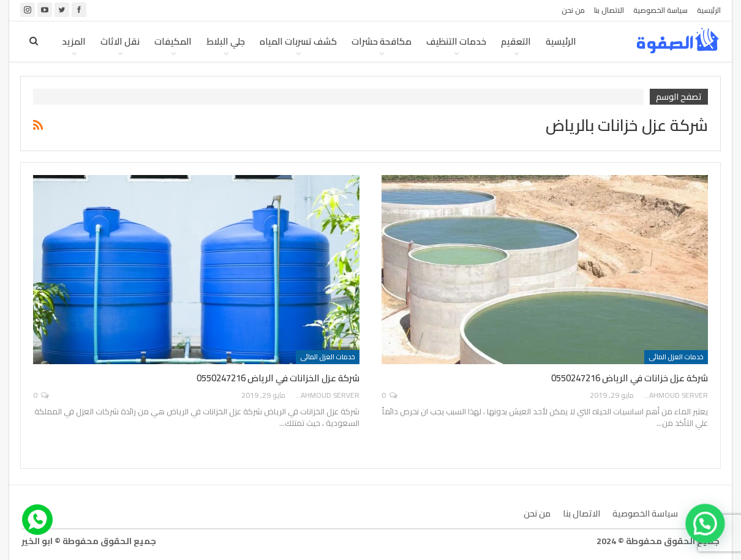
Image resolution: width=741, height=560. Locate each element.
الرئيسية (709, 10)
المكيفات (173, 41)
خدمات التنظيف (456, 41)
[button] (705, 524)
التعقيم (516, 41)
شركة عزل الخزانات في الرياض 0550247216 (278, 378)
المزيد (74, 41)
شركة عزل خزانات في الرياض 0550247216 (630, 378)
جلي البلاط (226, 41)
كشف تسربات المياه (298, 41)
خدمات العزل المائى (676, 357)
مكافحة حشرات (382, 41)
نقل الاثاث (120, 41)
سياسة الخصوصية (660, 10)
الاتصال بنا (609, 10)
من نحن (573, 10)
